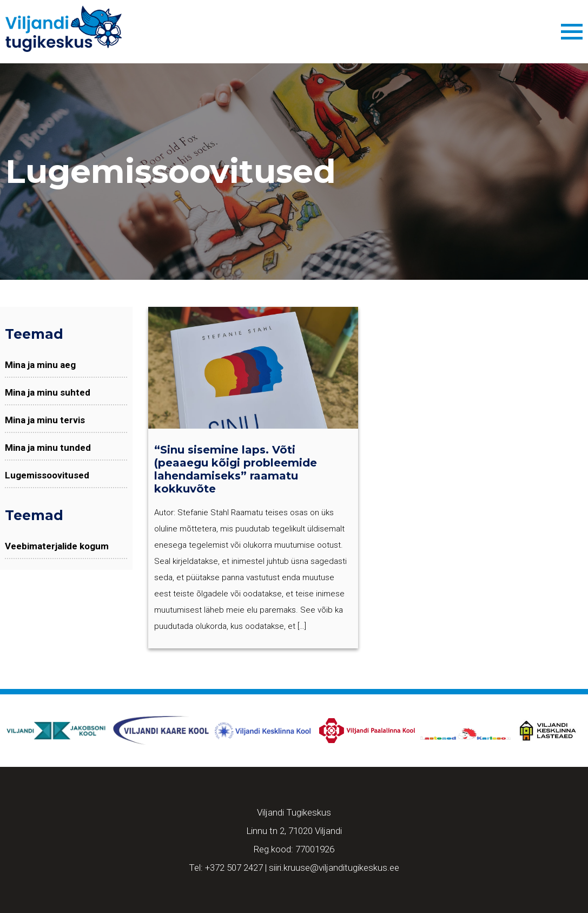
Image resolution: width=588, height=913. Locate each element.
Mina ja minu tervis (45, 420)
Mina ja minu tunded (48, 448)
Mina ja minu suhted (48, 392)
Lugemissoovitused (47, 475)
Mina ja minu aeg (40, 365)
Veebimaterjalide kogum (57, 546)
